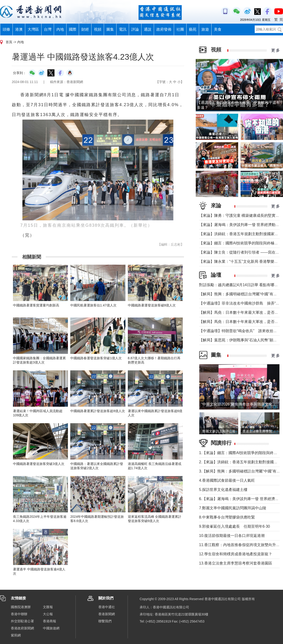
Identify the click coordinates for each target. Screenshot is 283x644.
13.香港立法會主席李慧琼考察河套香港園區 (236, 563)
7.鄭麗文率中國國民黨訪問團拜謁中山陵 (233, 508)
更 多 (275, 50)
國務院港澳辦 (21, 607)
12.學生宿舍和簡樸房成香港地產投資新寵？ (236, 554)
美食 (218, 29)
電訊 (123, 29)
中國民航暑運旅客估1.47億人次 (93, 305)
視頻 (98, 29)
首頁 (9, 42)
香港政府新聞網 (22, 628)
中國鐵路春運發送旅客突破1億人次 (96, 358)
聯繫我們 (105, 621)
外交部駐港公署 (22, 621)
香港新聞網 (107, 614)
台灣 (48, 29)
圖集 (110, 29)
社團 (180, 29)
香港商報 (50, 621)
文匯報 (48, 607)
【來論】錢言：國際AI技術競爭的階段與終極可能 (240, 243)
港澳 (19, 29)
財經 (85, 29)
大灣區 (33, 29)
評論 (135, 29)
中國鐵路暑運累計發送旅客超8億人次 (98, 411)
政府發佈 (164, 29)
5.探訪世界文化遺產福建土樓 (223, 490)
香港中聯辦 (19, 614)
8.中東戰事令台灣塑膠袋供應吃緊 (227, 517)
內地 (60, 29)
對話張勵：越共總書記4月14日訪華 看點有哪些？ (240, 285)
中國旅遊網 (51, 628)
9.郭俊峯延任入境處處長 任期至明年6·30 (234, 526)
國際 (73, 29)
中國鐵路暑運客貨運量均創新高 (36, 305)
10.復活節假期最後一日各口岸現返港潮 (232, 536)
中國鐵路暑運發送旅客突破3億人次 (39, 464)
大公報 (48, 614)
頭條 (6, 29)
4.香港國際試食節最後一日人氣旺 (227, 480)
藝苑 (193, 29)
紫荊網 (16, 635)
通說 (148, 29)
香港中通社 (107, 607)
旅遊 (205, 29)
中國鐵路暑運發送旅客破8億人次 (152, 305)
